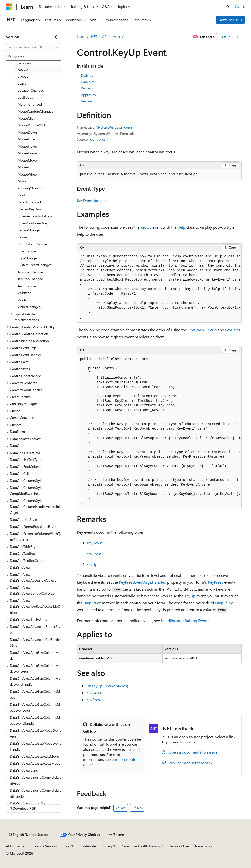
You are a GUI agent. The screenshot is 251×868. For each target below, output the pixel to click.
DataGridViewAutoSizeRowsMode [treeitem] (35, 763)
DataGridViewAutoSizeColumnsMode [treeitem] (35, 694)
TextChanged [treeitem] (27, 286)
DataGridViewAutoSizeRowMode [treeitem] (34, 756)
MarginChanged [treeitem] (30, 104)
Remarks (87, 88)
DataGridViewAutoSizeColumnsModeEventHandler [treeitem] (35, 720)
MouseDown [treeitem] (27, 132)
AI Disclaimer (16, 846)
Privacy (107, 846)
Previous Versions (44, 846)
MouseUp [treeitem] (25, 167)
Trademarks (203, 846)
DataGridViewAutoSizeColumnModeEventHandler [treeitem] (35, 681)
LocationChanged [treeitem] (31, 90)
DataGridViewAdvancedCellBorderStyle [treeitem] (35, 642)
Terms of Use (179, 846)
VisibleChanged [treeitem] (29, 307)
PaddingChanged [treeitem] (31, 188)
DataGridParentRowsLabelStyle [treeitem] (33, 526)
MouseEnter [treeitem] (27, 139)
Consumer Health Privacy (141, 846)
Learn (81, 36)
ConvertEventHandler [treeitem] (26, 390)
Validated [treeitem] (25, 293)
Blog (67, 846)
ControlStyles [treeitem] (20, 369)
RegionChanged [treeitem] (30, 230)
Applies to (88, 95)
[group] (159, 287)
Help (181, 227)
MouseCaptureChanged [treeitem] (36, 111)
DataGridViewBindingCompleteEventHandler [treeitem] (36, 793)
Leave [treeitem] (22, 83)
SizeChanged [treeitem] (27, 251)
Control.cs (98, 139)
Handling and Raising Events (185, 621)
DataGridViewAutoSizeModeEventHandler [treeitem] (35, 746)
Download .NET (231, 20)
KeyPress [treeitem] (24, 62)
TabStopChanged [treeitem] (30, 279)
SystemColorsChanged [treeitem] (35, 265)
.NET (94, 36)
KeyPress (233, 330)
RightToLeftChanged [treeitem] (33, 244)
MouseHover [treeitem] (27, 146)
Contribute (88, 846)
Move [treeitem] (22, 181)
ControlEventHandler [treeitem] (25, 355)
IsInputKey (92, 603)
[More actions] (237, 37)
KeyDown (196, 330)
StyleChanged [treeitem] (28, 258)
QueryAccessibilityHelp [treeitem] (35, 216)
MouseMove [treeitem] (27, 160)
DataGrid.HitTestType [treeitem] (25, 459)
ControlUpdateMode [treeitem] (25, 376)
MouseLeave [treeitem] (27, 153)
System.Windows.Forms (115, 127)
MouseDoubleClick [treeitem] (32, 125)
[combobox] (34, 47)
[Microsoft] (9, 7)
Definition (88, 75)
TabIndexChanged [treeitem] (31, 272)
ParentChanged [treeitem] (29, 202)
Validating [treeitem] (25, 300)
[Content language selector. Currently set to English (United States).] (28, 835)
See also (87, 101)
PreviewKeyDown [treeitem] (31, 209)
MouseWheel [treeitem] (27, 174)
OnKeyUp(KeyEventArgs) (107, 686)
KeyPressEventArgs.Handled (143, 582)
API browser (111, 36)
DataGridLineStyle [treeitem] (23, 520)
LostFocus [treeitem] (25, 97)
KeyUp (146, 227)
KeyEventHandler (91, 200)
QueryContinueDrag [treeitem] (33, 223)
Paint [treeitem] (21, 195)
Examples (88, 82)
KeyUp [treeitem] (23, 69)
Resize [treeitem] (22, 237)
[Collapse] (55, 37)
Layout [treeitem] (23, 76)
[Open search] (228, 7)
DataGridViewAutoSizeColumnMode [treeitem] (35, 655)
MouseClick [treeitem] (26, 118)
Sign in (240, 6)
